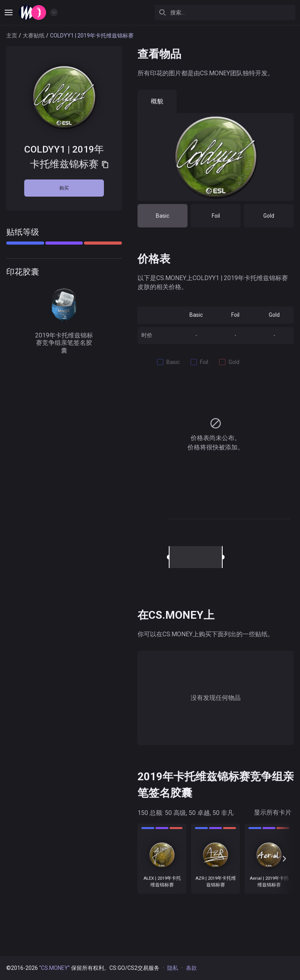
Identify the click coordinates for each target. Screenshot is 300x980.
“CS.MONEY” (54, 968)
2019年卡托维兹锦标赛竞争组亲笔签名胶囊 (64, 318)
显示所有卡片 (273, 812)
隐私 (173, 968)
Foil (216, 216)
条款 (191, 968)
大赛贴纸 (34, 36)
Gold (269, 216)
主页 (12, 36)
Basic (162, 216)
